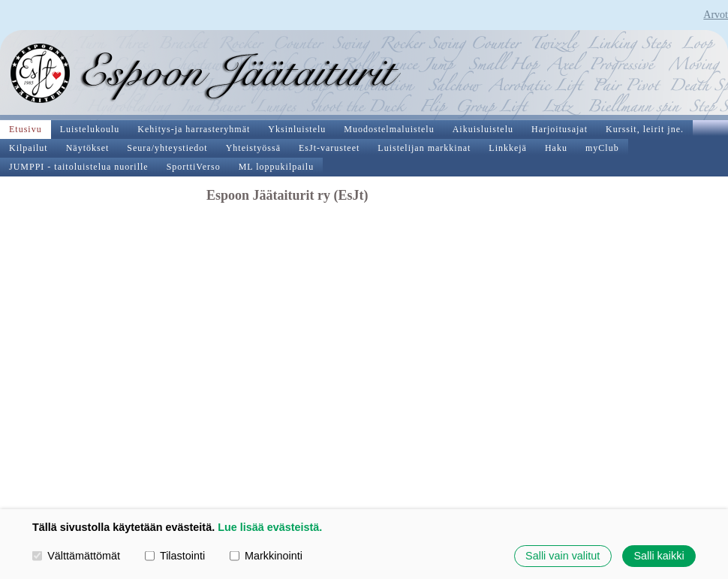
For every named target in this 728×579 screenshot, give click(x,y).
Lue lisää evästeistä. (270, 527)
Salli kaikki (659, 556)
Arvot (716, 15)
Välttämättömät (76, 556)
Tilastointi (175, 556)
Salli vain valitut (563, 556)
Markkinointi (266, 556)
